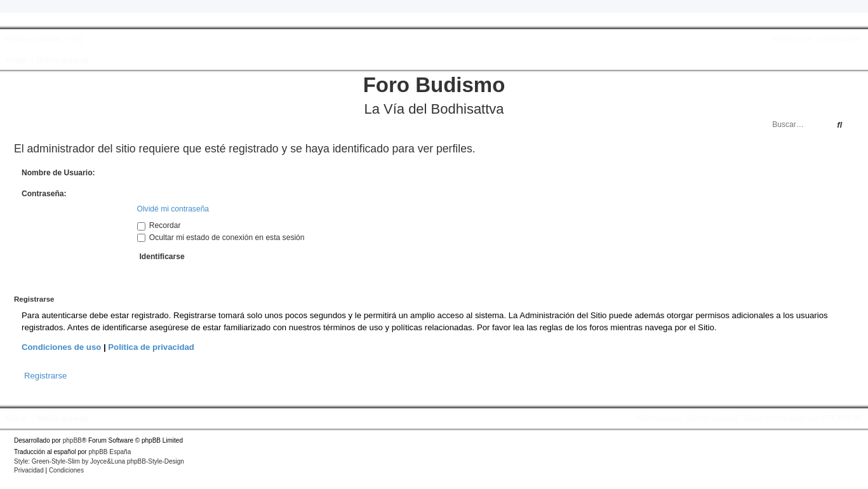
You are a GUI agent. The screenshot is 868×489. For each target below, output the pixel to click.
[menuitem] (73, 39)
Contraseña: (44, 194)
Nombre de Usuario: (58, 173)
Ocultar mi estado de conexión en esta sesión (221, 238)
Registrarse (45, 376)
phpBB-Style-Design (156, 461)
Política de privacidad (151, 347)
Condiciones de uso (61, 347)
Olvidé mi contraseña (173, 209)
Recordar (159, 225)
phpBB (72, 440)
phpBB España (110, 452)
